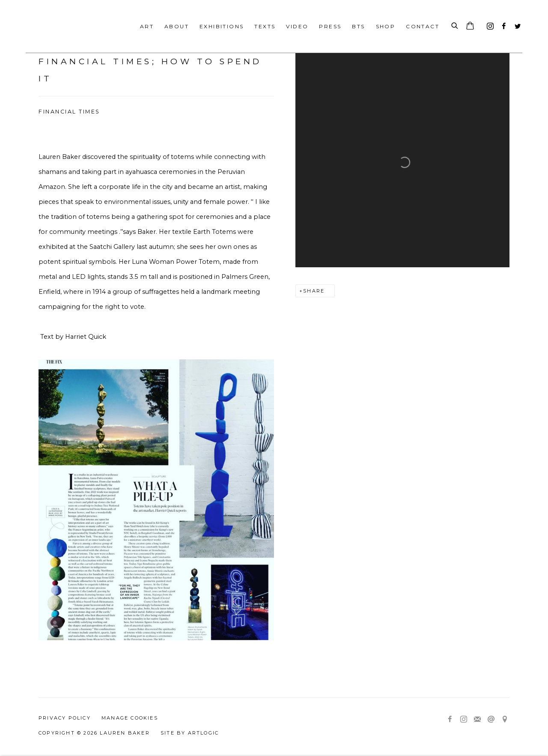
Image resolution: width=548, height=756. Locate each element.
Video (297, 26)
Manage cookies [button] (130, 718)
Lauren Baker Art (68, 26)
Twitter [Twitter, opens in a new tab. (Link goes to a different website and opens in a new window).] (515, 24)
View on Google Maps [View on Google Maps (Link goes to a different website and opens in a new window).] (505, 720)
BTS (358, 26)
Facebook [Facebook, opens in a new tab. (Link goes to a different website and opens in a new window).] (502, 24)
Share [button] (314, 291)
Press (330, 26)
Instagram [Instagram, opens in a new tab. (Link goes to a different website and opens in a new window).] (488, 24)
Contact (423, 26)
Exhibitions (222, 26)
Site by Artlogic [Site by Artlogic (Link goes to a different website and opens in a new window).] (190, 733)
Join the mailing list (477, 720)
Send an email (491, 720)
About (177, 26)
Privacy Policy (65, 718)
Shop (386, 26)
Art (147, 26)
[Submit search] (455, 26)
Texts (265, 26)
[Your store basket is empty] (470, 27)
